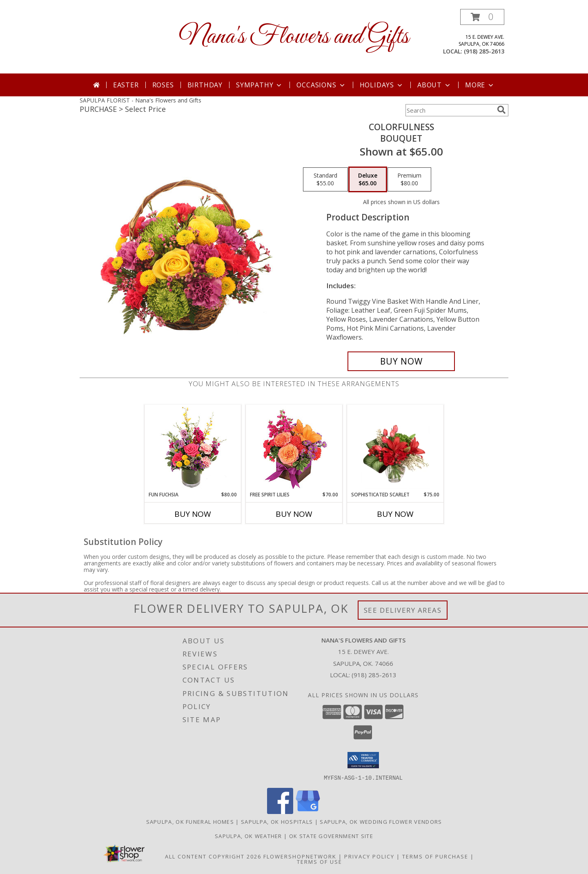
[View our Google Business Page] (308, 811)
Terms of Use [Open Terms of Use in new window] (320, 861)
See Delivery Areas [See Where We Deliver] (403, 610)
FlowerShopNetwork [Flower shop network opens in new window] (300, 856)
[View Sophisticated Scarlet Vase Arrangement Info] (395, 448)
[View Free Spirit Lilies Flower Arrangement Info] (294, 448)
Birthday (205, 85)
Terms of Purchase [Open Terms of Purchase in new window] (435, 856)
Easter (126, 85)
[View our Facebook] (280, 811)
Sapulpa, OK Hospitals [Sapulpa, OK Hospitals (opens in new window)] (277, 821)
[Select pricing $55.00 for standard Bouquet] (325, 180)
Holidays (382, 85)
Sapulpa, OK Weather (248, 836)
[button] (482, 17)
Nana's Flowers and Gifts (294, 37)
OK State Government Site (331, 836)
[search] (501, 110)
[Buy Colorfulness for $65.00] (401, 361)
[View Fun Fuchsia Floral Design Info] (193, 448)
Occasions (321, 85)
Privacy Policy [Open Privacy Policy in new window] (369, 856)
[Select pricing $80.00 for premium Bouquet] (409, 180)
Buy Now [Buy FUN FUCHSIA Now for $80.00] (193, 514)
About (434, 85)
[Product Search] (450, 110)
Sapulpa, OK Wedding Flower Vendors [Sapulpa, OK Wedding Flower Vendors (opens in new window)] (381, 821)
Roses (163, 85)
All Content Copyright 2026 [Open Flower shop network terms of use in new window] (213, 856)
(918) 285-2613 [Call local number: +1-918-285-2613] (484, 51)
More (480, 85)
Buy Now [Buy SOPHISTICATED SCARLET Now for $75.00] (395, 514)
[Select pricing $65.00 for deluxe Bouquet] (368, 180)
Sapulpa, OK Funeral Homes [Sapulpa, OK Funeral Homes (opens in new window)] (190, 821)
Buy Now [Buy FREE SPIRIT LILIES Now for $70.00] (294, 514)
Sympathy (259, 85)
